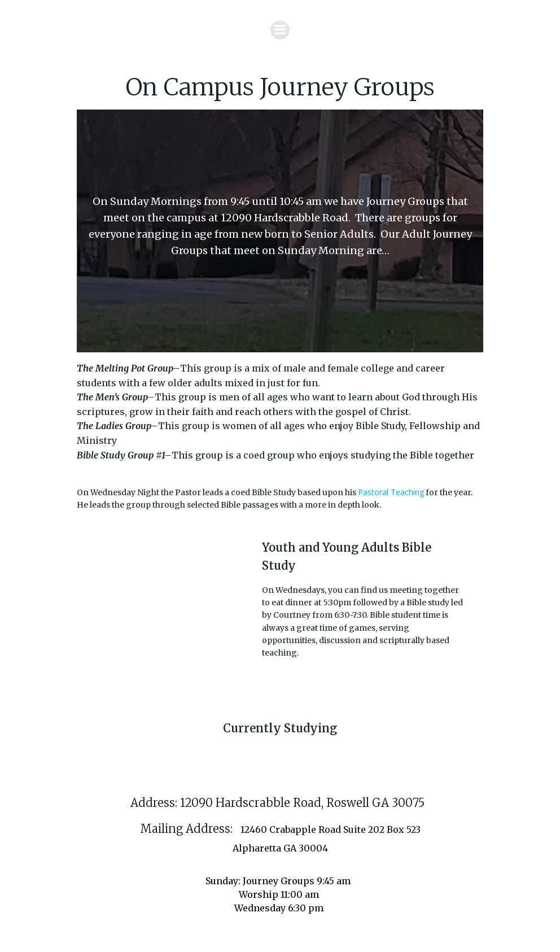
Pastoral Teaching (391, 492)
